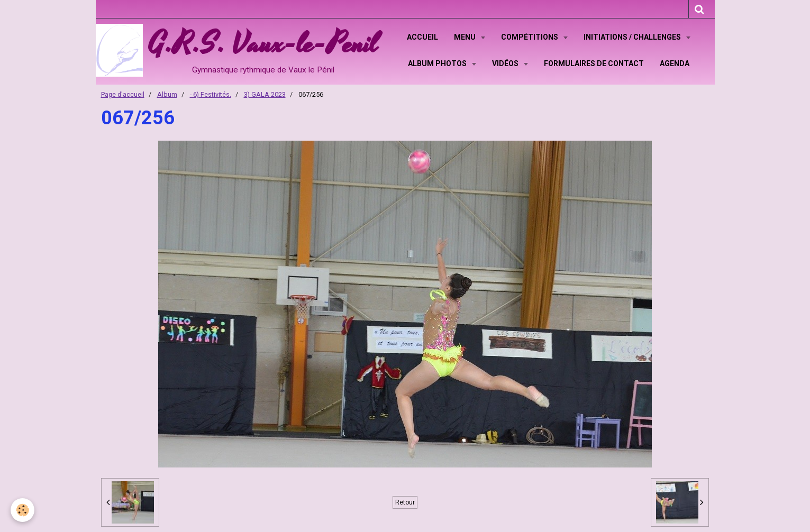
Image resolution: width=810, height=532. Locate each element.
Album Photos (438, 63)
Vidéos (506, 63)
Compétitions (530, 37)
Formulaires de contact (594, 63)
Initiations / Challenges (633, 37)
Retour (405, 502)
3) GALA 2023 (265, 94)
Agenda (675, 63)
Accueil (422, 37)
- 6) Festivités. (211, 94)
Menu (466, 37)
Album (167, 94)
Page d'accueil (123, 94)
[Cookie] (22, 510)
